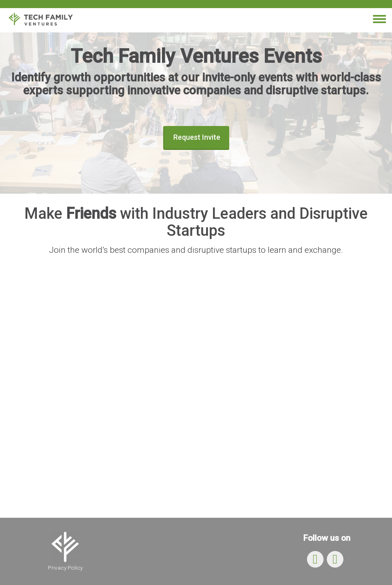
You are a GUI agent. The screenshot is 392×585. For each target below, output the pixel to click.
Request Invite (197, 137)
